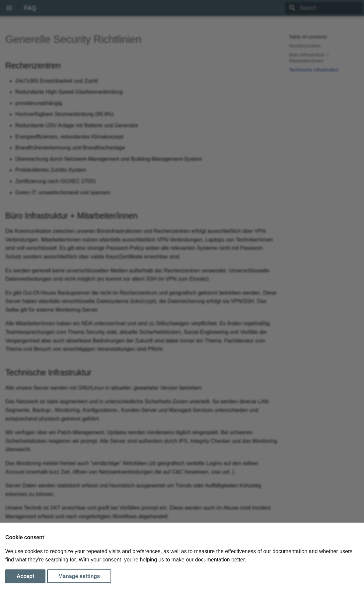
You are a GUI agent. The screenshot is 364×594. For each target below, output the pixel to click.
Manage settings (79, 576)
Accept (25, 576)
